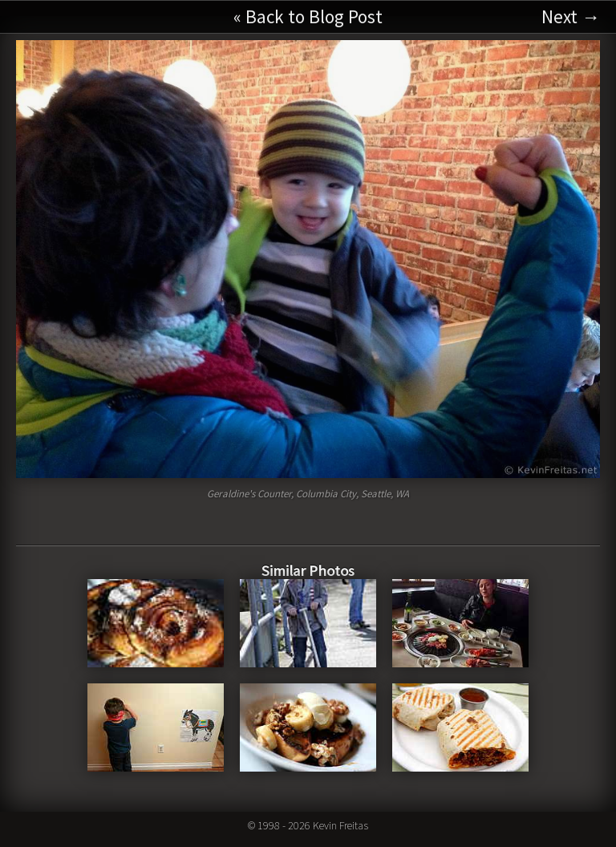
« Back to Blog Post (308, 16)
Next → (571, 16)
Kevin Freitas (340, 825)
